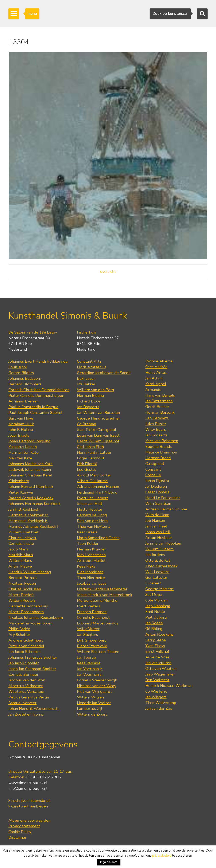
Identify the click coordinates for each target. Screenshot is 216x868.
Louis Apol (18, 367)
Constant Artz (89, 361)
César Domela (157, 492)
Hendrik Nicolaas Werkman (169, 686)
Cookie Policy (20, 832)
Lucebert (153, 583)
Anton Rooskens (159, 634)
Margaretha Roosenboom (30, 623)
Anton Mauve (20, 566)
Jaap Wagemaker (160, 674)
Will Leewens (157, 572)
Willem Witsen (90, 697)
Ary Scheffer (19, 635)
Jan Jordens (155, 555)
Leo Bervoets (157, 418)
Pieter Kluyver (21, 492)
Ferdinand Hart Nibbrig (97, 492)
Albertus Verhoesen (26, 686)
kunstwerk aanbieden (28, 806)
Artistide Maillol (91, 561)
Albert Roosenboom (26, 612)
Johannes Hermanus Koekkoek (34, 504)
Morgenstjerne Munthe (97, 600)
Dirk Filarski (87, 464)
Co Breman (86, 424)
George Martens (159, 589)
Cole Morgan (156, 600)
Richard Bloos (89, 401)
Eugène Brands (159, 447)
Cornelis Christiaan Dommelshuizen (39, 390)
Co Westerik (156, 691)
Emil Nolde (155, 612)
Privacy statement (24, 826)
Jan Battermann (159, 401)
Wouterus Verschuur (27, 692)
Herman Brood (158, 458)
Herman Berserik (160, 412)
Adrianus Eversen (24, 401)
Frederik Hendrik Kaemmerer (102, 589)
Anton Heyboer (159, 538)
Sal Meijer (154, 595)
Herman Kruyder (91, 549)
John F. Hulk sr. (21, 430)
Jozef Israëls (19, 435)
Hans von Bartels (160, 395)
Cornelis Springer (23, 674)
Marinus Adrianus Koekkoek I (33, 526)
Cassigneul (155, 464)
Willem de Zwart (92, 714)
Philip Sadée (19, 629)
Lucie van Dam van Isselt (98, 435)
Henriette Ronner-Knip (28, 606)
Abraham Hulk (21, 424)
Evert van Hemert (93, 498)
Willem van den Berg (96, 390)
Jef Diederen (156, 486)
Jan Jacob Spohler (24, 663)
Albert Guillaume (92, 481)
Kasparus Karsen (23, 447)
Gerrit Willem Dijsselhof (98, 441)
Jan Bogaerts (88, 407)
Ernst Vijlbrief (157, 651)
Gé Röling (154, 629)
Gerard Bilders (21, 373)
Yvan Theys (155, 646)
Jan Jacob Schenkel (25, 652)
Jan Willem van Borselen (98, 413)
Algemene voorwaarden (29, 820)
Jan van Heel (156, 526)
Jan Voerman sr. (90, 674)
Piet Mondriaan (90, 572)
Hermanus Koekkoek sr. (29, 515)
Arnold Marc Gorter (94, 475)
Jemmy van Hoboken (163, 543)
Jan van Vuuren (158, 663)
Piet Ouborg (156, 617)
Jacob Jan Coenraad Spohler (32, 669)
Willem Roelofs (22, 600)
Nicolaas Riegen (22, 583)
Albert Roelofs (21, 595)
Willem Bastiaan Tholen (98, 652)
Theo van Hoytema (94, 526)
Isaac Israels (87, 532)
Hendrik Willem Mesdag (30, 572)
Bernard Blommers (25, 384)
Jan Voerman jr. (90, 669)
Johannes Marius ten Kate (30, 464)
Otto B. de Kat (158, 560)
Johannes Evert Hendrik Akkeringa (38, 361)
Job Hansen (155, 521)
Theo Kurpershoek (161, 566)
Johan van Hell (90, 504)
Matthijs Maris (21, 555)
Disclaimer (17, 837)
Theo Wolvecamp (161, 703)
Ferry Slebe (156, 640)
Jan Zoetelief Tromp (26, 714)
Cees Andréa (156, 367)
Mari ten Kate (20, 458)
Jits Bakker (86, 384)
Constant (153, 469)
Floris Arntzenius (92, 367)
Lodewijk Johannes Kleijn (30, 470)
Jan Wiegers (156, 697)
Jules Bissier (156, 424)
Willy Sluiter (88, 629)
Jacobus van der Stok (27, 680)
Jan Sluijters (87, 635)
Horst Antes (156, 373)
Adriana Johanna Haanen (98, 487)
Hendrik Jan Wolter (94, 703)
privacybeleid (162, 856)
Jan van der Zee (159, 708)
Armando (153, 390)
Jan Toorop (86, 657)
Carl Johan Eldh (90, 447)
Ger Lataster (156, 577)
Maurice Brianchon (161, 452)
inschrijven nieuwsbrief (29, 801)
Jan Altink (154, 378)
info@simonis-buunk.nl (28, 789)
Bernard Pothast (23, 578)
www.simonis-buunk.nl (28, 783)
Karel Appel (156, 384)
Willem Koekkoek (24, 532)
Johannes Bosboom (25, 378)
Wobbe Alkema (159, 361)
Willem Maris (20, 561)
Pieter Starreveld (92, 646)
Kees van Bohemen (162, 441)
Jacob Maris (18, 549)
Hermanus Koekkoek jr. (28, 521)
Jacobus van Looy (92, 583)
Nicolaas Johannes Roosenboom (36, 618)
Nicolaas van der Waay (97, 686)
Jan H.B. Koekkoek (24, 509)
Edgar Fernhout (91, 458)
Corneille (153, 475)
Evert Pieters (88, 606)
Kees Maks (86, 566)
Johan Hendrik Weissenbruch (33, 709)
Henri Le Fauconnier (163, 498)
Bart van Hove (21, 418)
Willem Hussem (159, 549)
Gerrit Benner (157, 407)
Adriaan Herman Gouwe (166, 509)
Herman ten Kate (23, 452)
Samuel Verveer (22, 703)
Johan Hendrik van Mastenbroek (105, 595)
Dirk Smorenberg (92, 640)
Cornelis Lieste (21, 544)
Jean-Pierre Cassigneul (97, 430)
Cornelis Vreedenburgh (97, 680)
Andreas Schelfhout (26, 640)
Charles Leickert (22, 538)
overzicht (108, 272)
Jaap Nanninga (158, 606)
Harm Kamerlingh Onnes (98, 538)
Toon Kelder (88, 544)
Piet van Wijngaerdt (94, 692)
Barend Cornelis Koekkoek (31, 498)
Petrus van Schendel (26, 646)
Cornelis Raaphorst (93, 618)
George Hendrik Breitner (99, 418)
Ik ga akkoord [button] (109, 862)
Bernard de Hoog (92, 515)
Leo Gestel (86, 470)
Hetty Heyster (90, 509)
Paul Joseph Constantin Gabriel (35, 413)
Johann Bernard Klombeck (31, 487)
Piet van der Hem (92, 521)
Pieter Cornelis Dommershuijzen (36, 396)
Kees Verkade (89, 663)
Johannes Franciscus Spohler (33, 657)
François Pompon (92, 612)
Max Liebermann (91, 555)
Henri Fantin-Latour (94, 452)
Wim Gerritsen (158, 503)
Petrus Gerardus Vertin (29, 697)
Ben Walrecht (157, 680)
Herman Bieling (90, 396)
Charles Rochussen (25, 589)
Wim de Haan (157, 515)
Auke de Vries (157, 657)
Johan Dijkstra (157, 481)
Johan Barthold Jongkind (29, 441)
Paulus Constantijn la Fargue (33, 407)
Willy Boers (156, 429)
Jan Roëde (154, 623)
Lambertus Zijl (90, 709)
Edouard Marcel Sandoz (98, 623)
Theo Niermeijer (91, 578)
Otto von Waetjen (161, 669)
